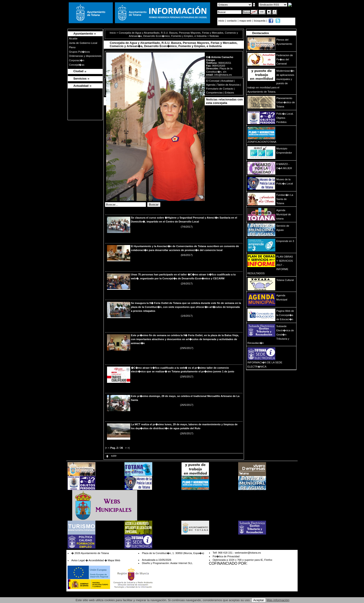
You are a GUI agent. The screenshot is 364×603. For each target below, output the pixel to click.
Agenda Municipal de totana (284, 214)
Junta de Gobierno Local (83, 43)
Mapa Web (114, 560)
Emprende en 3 (285, 241)
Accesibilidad (96, 560)
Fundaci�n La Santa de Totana (285, 199)
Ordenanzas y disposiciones (85, 56)
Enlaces (229, 93)
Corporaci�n (77, 60)
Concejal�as (77, 65)
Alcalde (73, 39)
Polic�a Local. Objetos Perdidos (285, 118)
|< (106, 448)
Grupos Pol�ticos (79, 52)
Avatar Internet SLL (181, 563)
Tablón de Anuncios (228, 85)
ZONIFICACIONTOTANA (262, 142)
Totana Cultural (285, 280)
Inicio (113, 33)
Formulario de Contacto (220, 89)
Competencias (214, 93)
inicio (222, 21)
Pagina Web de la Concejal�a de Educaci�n (285, 315)
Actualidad (227, 81)
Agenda (211, 85)
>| (128, 448)
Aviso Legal (78, 560)
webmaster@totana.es (248, 553)
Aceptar (259, 600)
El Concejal (213, 81)
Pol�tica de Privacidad (226, 556)
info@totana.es (223, 75)
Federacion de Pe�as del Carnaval (285, 59)
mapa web (246, 21)
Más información (278, 600)
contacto (232, 21)
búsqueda (260, 21)
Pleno (72, 47)
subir (111, 456)
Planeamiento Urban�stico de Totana (286, 102)
